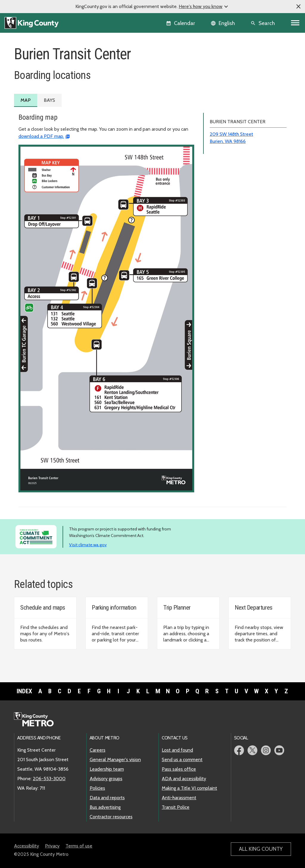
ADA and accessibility (184, 779)
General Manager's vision (115, 759)
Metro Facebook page (239, 750)
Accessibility (27, 846)
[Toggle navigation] (295, 23)
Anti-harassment (179, 798)
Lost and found (177, 750)
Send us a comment (182, 759)
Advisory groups (106, 779)
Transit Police (176, 807)
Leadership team (107, 769)
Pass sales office (179, 769)
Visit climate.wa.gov (88, 545)
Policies (97, 788)
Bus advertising (105, 807)
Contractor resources (111, 817)
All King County (261, 849)
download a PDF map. (41, 136)
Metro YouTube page (279, 750)
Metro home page (37, 720)
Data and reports (107, 798)
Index (24, 691)
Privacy (52, 846)
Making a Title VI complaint (189, 788)
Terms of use (79, 846)
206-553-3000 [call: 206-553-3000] (49, 779)
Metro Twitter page (252, 750)
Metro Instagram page (266, 750)
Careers (98, 750)
